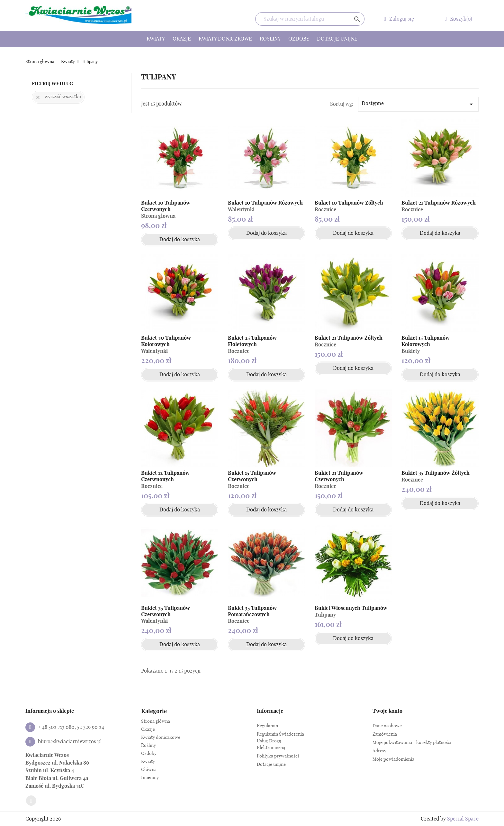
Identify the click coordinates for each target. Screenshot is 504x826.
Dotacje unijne (337, 39)
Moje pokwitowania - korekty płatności (412, 743)
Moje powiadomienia (393, 759)
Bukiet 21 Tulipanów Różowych (439, 203)
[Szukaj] (310, 19)
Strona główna (156, 721)
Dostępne (418, 104)
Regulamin (267, 726)
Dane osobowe (387, 726)
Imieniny (150, 778)
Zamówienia (385, 734)
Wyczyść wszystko (58, 97)
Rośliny (270, 39)
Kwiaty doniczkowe (225, 39)
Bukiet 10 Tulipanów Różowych (265, 203)
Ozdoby (299, 39)
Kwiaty (156, 39)
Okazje (182, 39)
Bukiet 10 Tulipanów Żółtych (349, 203)
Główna (149, 770)
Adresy (379, 751)
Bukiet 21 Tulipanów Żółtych (349, 338)
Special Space (463, 819)
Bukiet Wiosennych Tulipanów (351, 608)
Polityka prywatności (278, 756)
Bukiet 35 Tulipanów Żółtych (436, 473)
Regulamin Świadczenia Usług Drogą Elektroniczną (280, 741)
